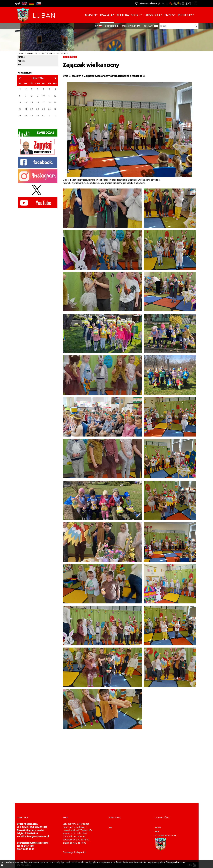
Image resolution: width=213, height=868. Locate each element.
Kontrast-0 (175, 4)
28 (26, 116)
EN (24, 4)
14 (26, 102)
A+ (159, 4)
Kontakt (149, 26)
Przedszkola (42, 53)
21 (26, 109)
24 (43, 109)
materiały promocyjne (166, 836)
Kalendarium (129, 26)
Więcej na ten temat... (177, 862)
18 (49, 102)
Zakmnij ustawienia (195, 4)
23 (38, 109)
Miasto (90, 15)
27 (20, 116)
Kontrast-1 (179, 4)
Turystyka (152, 15)
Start (20, 53)
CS (39, 4)
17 (43, 102)
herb (157, 832)
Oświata (106, 15)
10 (43, 96)
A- (167, 4)
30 (38, 116)
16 (38, 102)
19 (55, 102)
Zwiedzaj (36, 134)
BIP (96, 26)
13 (20, 102)
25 (49, 109)
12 (55, 96)
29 (32, 116)
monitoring (112, 26)
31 (43, 116)
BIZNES (169, 15)
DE (32, 4)
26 (55, 109)
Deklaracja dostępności (74, 852)
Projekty (185, 15)
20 (20, 109)
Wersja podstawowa (171, 4)
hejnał (158, 828)
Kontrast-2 (183, 4)
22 (32, 109)
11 (49, 96)
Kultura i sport (128, 15)
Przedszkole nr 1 (59, 53)
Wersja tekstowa (188, 4)
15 (32, 102)
